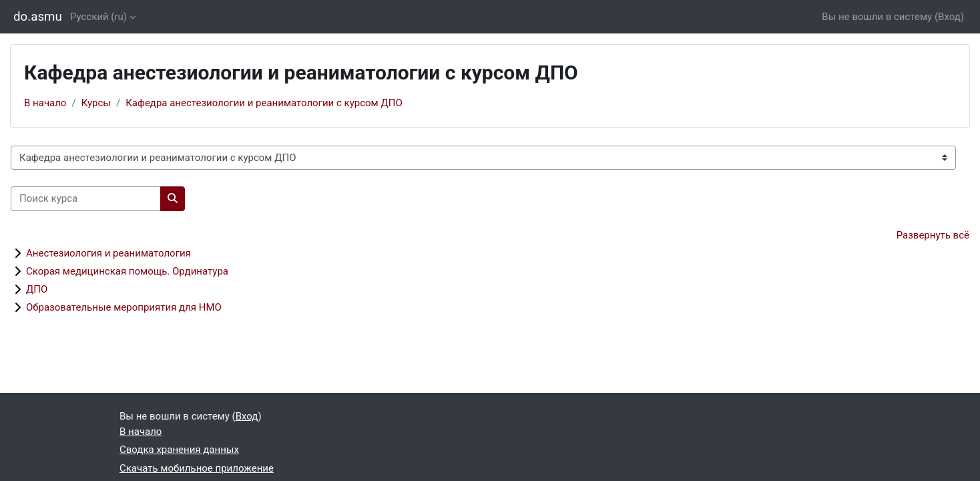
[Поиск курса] (86, 199)
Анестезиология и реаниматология (108, 253)
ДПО (37, 289)
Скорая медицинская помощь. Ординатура (127, 271)
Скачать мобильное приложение (197, 468)
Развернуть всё (933, 235)
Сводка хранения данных (179, 450)
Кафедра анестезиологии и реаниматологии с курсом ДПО (264, 103)
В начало (45, 103)
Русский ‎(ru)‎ (98, 17)
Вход (949, 17)
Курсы (96, 103)
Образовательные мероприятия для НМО (124, 307)
